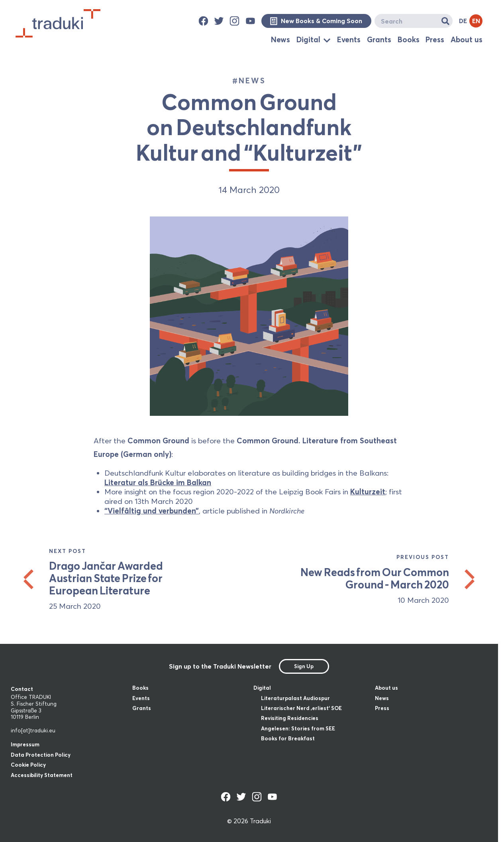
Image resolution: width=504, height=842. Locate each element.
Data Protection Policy (41, 755)
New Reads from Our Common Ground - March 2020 (375, 578)
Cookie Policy (28, 765)
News (280, 39)
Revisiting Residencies (290, 718)
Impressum (25, 744)
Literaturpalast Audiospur (295, 698)
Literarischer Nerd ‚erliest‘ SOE (301, 708)
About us (467, 39)
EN (476, 21)
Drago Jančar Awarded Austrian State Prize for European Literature (106, 578)
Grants (379, 39)
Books (409, 39)
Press (435, 39)
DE (463, 21)
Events (349, 39)
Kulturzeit (368, 492)
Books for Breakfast (288, 738)
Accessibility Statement (42, 775)
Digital (308, 40)
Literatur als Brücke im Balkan (158, 482)
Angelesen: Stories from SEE (298, 728)
